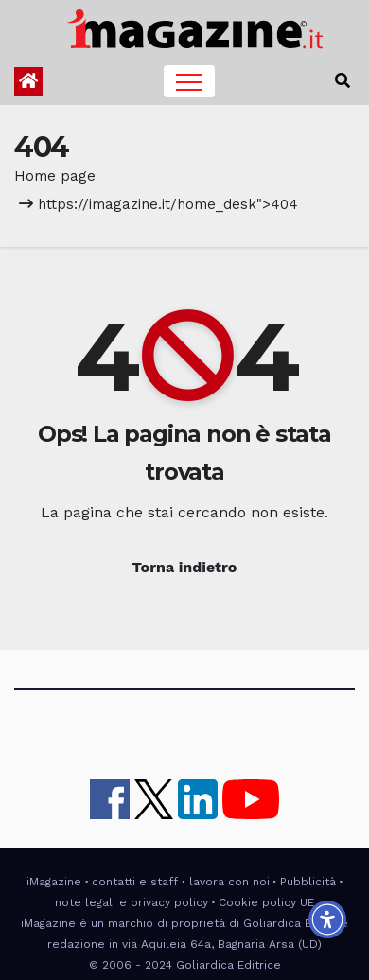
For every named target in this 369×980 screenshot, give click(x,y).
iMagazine (54, 882)
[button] (343, 81)
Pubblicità (308, 882)
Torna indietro (185, 567)
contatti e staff (135, 882)
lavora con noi (229, 882)
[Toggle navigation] (189, 81)
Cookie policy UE (266, 902)
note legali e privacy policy (132, 902)
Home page (55, 176)
